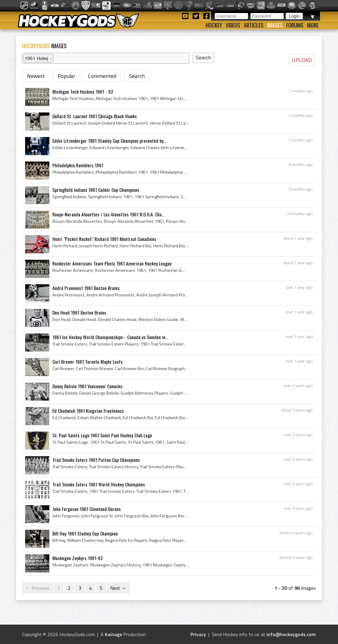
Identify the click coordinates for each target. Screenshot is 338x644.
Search (137, 76)
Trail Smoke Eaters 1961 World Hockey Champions (99, 484)
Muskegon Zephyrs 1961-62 (78, 558)
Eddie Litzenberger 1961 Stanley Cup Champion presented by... (109, 141)
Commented (102, 76)
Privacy (198, 634)
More (313, 25)
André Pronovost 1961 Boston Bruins (86, 288)
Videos (233, 25)
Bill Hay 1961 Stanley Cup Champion (85, 533)
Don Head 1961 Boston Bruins (79, 312)
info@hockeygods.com (291, 634)
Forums (295, 25)
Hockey (214, 25)
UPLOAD (302, 60)
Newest (36, 76)
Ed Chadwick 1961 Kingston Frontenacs (88, 411)
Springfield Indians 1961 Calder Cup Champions (96, 190)
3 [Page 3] (80, 588)
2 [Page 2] (69, 588)
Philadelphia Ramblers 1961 (78, 165)
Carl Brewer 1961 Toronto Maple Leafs (88, 362)
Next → (118, 588)
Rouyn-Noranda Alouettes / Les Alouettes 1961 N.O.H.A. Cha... (108, 214)
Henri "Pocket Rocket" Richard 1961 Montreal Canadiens (104, 239)
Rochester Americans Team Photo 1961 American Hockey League (112, 263)
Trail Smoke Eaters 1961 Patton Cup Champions (96, 460)
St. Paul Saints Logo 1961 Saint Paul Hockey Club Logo (102, 435)
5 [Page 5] (101, 588)
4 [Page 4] (90, 588)
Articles (254, 25)
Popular (66, 76)
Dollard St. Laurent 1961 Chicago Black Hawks (95, 116)
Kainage (113, 634)
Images (275, 25)
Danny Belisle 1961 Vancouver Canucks (87, 386)
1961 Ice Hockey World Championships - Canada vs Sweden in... (110, 337)
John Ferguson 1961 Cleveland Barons (87, 509)
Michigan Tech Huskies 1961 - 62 (83, 92)
